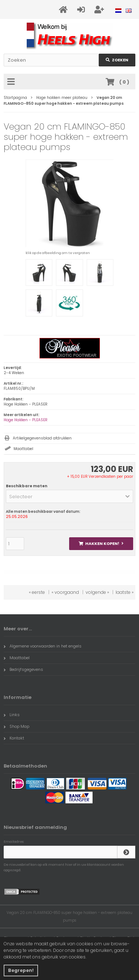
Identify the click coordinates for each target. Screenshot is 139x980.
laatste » (125, 592)
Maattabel (23, 449)
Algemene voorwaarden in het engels (43, 646)
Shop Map (16, 726)
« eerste (37, 592)
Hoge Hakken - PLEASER (26, 420)
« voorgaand (65, 592)
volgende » (97, 592)
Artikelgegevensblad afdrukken (42, 438)
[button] (69, 496)
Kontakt (14, 738)
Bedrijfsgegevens (23, 669)
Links (12, 715)
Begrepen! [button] (21, 970)
